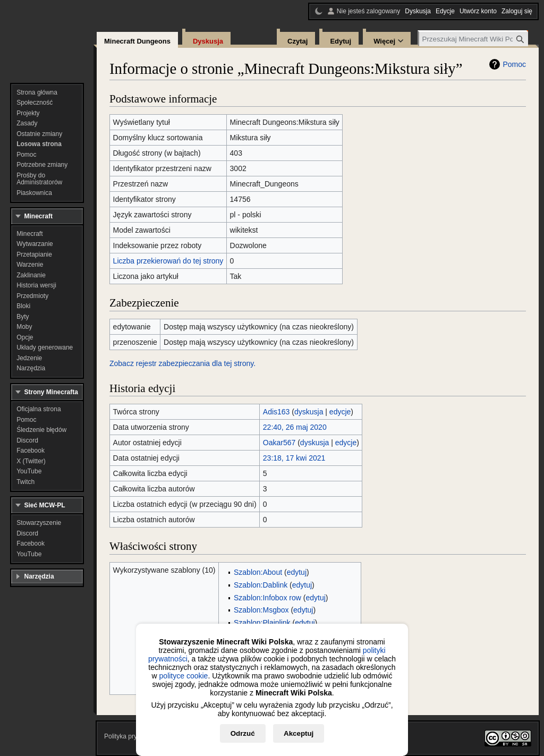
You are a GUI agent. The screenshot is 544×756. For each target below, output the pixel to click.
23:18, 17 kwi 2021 (294, 458)
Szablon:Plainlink (262, 623)
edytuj (297, 572)
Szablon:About (258, 572)
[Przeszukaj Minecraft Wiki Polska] (474, 39)
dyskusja (309, 412)
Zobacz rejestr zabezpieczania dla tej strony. (182, 363)
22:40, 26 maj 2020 (295, 427)
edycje (340, 412)
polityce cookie (184, 676)
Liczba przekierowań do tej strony (168, 261)
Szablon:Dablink (261, 585)
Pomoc (514, 64)
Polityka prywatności (133, 736)
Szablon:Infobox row (267, 598)
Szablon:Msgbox (261, 610)
